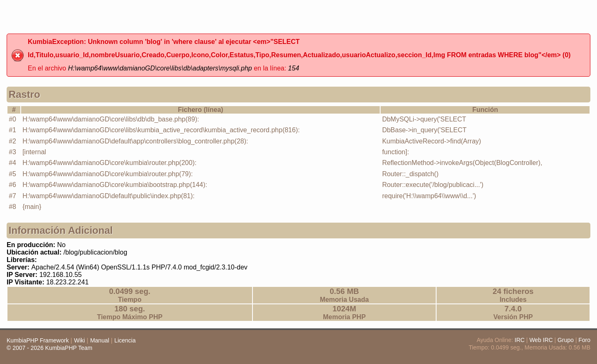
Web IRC (541, 340)
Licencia (125, 340)
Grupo (566, 340)
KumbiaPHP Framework (38, 340)
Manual (99, 340)
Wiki (79, 340)
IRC (519, 340)
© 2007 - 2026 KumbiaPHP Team (50, 348)
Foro (584, 340)
